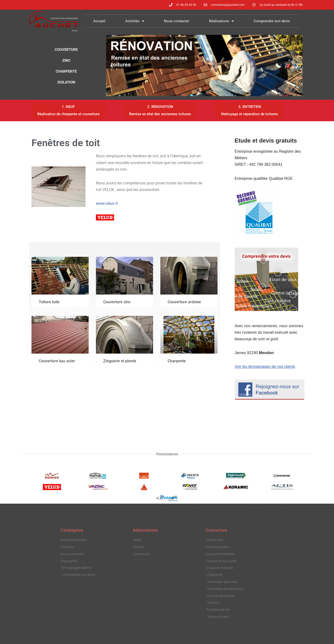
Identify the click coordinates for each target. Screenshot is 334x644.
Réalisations (221, 21)
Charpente (177, 361)
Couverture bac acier (57, 361)
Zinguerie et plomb (120, 361)
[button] (112, 65)
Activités (135, 21)
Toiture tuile (49, 302)
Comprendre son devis (272, 21)
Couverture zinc (117, 302)
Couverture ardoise (184, 302)
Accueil (99, 21)
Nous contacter (177, 21)
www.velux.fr (107, 203)
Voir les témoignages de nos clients (265, 367)
